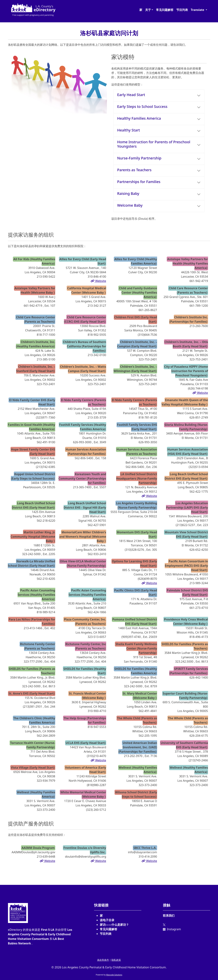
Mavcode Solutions (114, 975)
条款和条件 (103, 960)
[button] (149, 10)
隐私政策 (116, 960)
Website (98, 281)
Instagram (172, 929)
